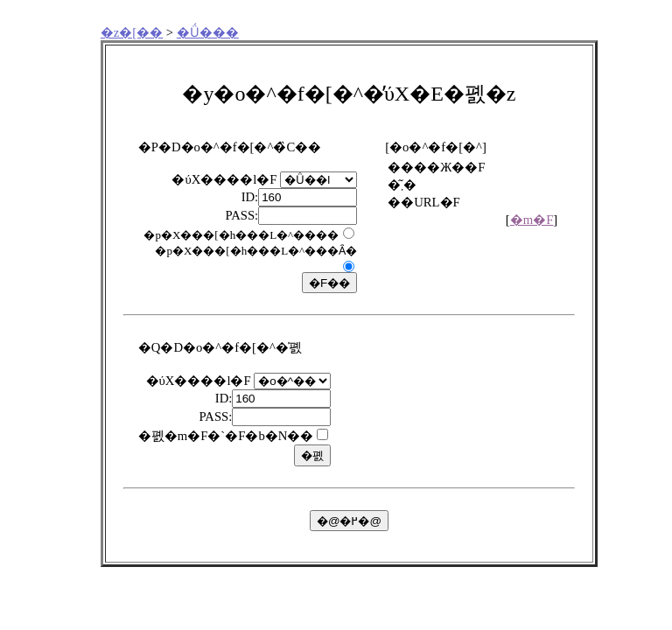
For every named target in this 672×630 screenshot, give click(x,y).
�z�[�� (132, 32)
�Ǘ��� (208, 32)
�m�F (532, 220)
